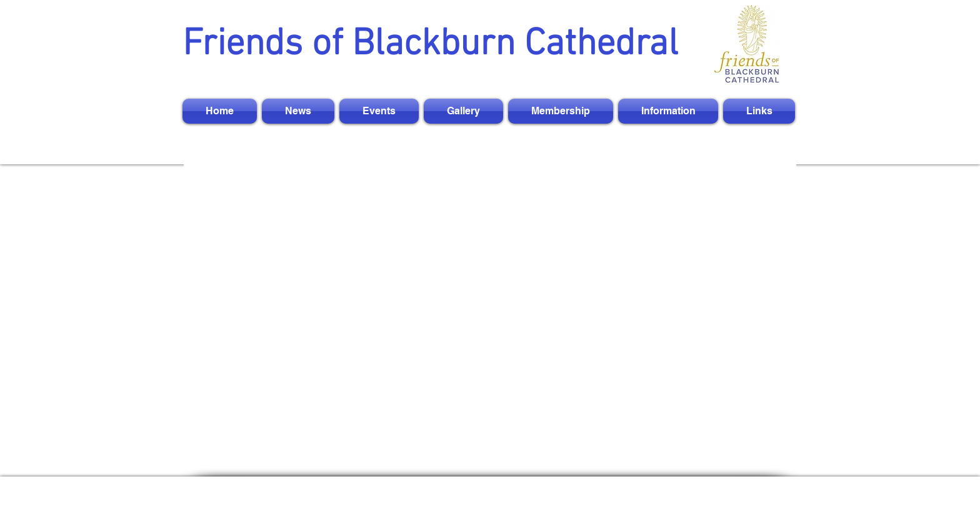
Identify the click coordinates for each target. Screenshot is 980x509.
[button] (298, 111)
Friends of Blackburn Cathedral (430, 45)
